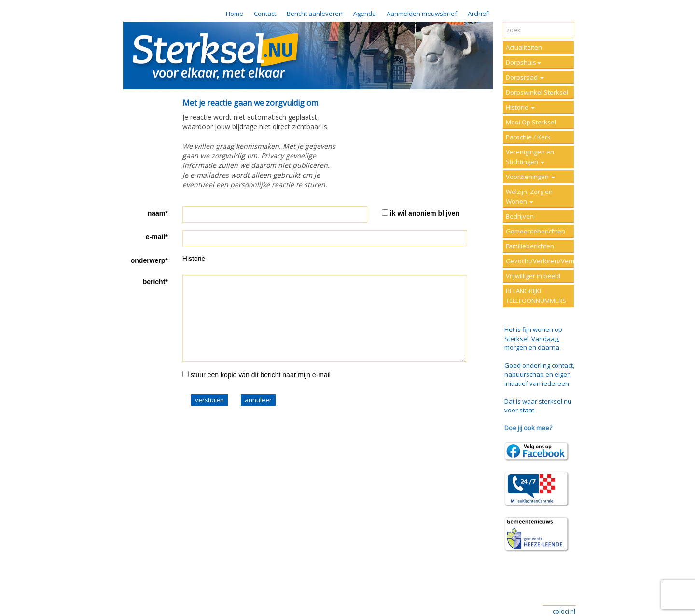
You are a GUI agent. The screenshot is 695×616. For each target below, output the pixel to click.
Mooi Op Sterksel (531, 122)
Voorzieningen (530, 177)
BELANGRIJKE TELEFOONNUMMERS (536, 296)
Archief (478, 14)
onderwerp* (149, 260)
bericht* (155, 282)
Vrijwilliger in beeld (533, 276)
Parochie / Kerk (528, 137)
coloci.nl (564, 611)
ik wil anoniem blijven (425, 213)
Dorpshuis (523, 62)
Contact (265, 14)
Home (235, 14)
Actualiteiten (524, 47)
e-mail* (157, 237)
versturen (209, 400)
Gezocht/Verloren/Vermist (540, 261)
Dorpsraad (525, 77)
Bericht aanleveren (315, 14)
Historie (520, 107)
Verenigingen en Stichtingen (530, 157)
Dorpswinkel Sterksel (537, 92)
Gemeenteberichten (535, 231)
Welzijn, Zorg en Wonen (529, 196)
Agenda (365, 14)
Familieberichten (530, 246)
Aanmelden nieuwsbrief (422, 14)
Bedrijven (520, 216)
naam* (158, 213)
